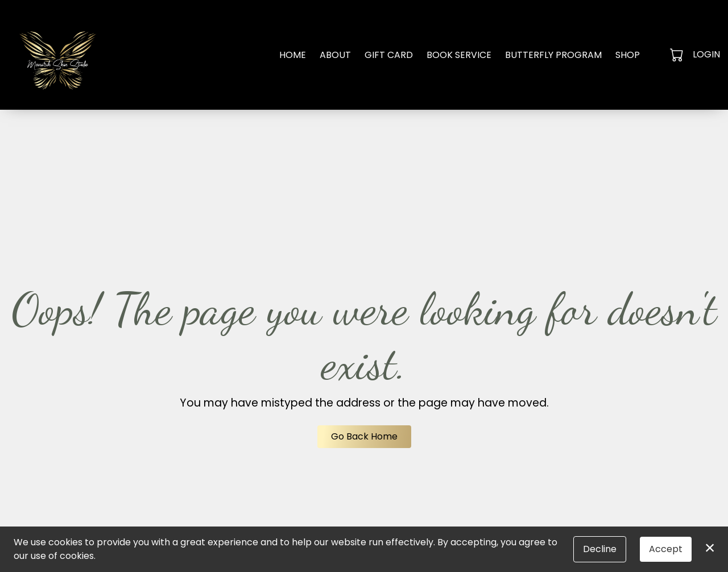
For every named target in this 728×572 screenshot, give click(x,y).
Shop (628, 55)
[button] (678, 55)
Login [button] (706, 54)
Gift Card (389, 55)
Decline (600, 549)
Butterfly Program (553, 55)
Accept (666, 549)
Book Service (459, 55)
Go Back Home (364, 436)
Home (293, 55)
